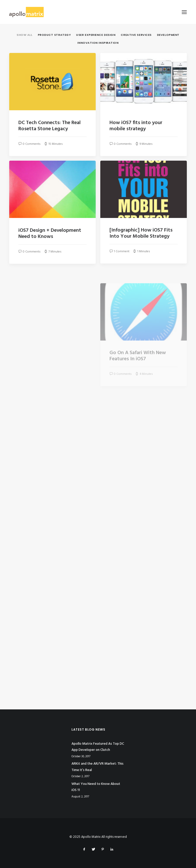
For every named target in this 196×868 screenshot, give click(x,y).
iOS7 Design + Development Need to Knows (50, 234)
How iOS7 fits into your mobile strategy (136, 126)
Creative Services (136, 35)
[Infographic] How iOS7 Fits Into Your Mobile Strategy (141, 233)
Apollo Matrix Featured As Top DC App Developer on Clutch (98, 747)
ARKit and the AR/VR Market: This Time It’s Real (97, 767)
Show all (24, 35)
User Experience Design (96, 35)
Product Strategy (54, 35)
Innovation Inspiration (98, 43)
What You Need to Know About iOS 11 (96, 787)
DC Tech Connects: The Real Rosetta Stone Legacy (50, 126)
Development (168, 35)
